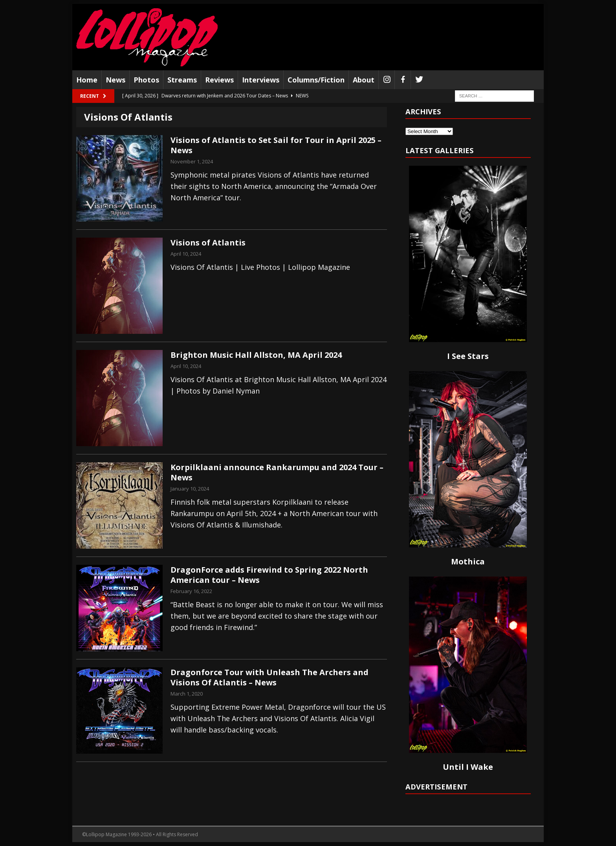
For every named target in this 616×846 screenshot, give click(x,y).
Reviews (219, 80)
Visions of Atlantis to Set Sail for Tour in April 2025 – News (276, 145)
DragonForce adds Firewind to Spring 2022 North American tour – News (269, 575)
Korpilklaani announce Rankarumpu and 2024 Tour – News (277, 472)
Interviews (261, 80)
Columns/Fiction (316, 80)
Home (87, 80)
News (115, 80)
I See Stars (468, 356)
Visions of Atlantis (208, 243)
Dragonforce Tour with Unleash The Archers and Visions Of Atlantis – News (269, 677)
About (364, 80)
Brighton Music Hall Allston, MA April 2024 (256, 355)
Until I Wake (468, 767)
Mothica (468, 561)
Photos (146, 80)
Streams (182, 80)
